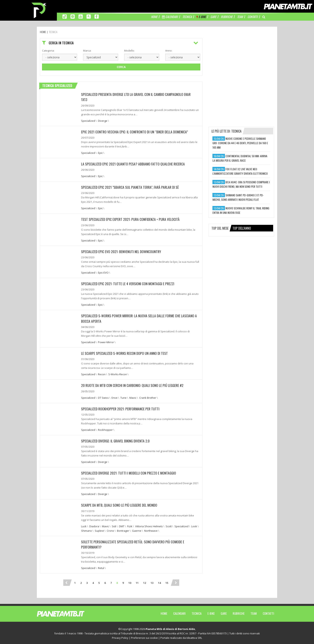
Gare (224, 612)
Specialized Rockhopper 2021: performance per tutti (121, 408)
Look (194, 525)
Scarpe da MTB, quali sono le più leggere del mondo (120, 504)
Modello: (129, 51)
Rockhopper (105, 429)
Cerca (121, 67)
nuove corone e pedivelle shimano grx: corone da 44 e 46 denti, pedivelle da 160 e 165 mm (240, 143)
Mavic (133, 397)
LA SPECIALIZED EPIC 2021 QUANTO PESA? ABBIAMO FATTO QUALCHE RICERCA (134, 164)
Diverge (103, 121)
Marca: (87, 51)
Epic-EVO (103, 272)
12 (145, 582)
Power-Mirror (106, 342)
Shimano (87, 530)
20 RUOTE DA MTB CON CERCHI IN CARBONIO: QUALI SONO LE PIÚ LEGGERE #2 (133, 385)
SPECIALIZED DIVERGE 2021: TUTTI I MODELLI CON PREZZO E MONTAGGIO (130, 472)
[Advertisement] (241, 63)
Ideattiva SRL (194, 637)
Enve (115, 397)
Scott (169, 525)
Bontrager (123, 530)
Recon (102, 374)
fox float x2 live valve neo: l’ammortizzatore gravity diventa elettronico (240, 171)
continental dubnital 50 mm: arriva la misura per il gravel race (240, 158)
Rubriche (239, 612)
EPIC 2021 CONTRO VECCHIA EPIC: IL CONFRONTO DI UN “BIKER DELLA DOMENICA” (136, 132)
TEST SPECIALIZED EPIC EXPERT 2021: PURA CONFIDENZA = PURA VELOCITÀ (131, 219)
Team (254, 612)
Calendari (179, 612)
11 (137, 582)
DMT (122, 525)
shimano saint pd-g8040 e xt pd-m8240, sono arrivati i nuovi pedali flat (238, 197)
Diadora (94, 525)
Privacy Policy (120, 637)
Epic (100, 153)
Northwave (151, 530)
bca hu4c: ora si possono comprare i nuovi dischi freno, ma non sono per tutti (241, 184)
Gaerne (137, 530)
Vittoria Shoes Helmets (149, 525)
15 (167, 582)
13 (152, 582)
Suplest (99, 530)
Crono (110, 530)
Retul (101, 567)
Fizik (130, 525)
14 (159, 582)
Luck (84, 525)
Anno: (169, 51)
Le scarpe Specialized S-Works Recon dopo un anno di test (125, 353)
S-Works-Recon (118, 374)
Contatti (268, 612)
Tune (123, 397)
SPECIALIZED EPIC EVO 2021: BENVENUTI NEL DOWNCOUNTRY (122, 251)
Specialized (88, 121)
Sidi (114, 525)
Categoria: (48, 51)
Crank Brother (148, 397)
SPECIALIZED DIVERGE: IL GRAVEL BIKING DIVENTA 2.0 (116, 440)
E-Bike (211, 612)
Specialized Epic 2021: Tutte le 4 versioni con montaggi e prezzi (128, 283)
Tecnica (197, 612)
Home (164, 612)
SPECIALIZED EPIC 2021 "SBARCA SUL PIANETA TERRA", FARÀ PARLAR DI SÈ (131, 187)
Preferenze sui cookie (144, 637)
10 (130, 582)
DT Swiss (103, 397)
